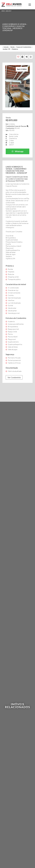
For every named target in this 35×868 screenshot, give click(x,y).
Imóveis (6, 47)
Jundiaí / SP (6, 49)
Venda (12, 47)
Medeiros (15, 49)
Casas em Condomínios (24, 47)
